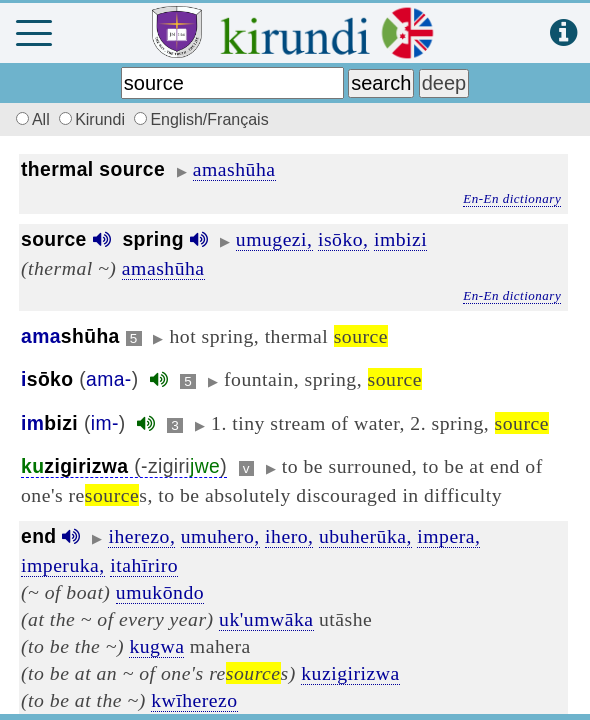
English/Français (201, 119)
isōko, (343, 239)
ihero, (289, 536)
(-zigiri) (124, 466)
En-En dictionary (512, 198)
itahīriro (144, 565)
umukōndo (160, 592)
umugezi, (274, 239)
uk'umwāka (266, 619)
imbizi (400, 239)
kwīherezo (194, 700)
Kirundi (94, 119)
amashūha (234, 169)
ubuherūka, (365, 536)
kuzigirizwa (350, 673)
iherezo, (141, 536)
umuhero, (220, 536)
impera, (448, 536)
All (30, 119)
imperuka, (63, 565)
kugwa (156, 646)
